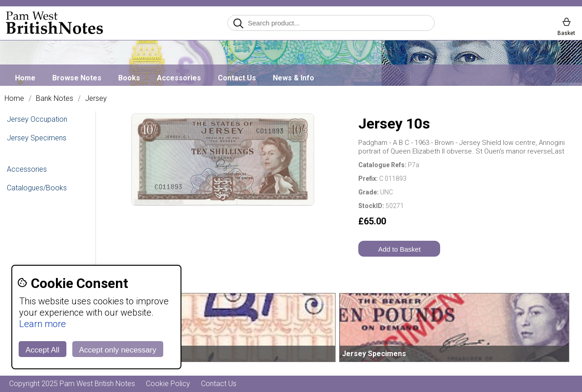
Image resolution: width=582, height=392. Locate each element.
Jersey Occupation (37, 119)
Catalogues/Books (37, 188)
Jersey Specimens (37, 138)
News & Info (294, 78)
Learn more (43, 324)
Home (25, 78)
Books (129, 78)
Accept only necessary (118, 350)
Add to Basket (399, 249)
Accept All (43, 350)
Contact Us (237, 78)
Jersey (96, 99)
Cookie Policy (168, 384)
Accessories (179, 78)
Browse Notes (77, 78)
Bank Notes (55, 99)
